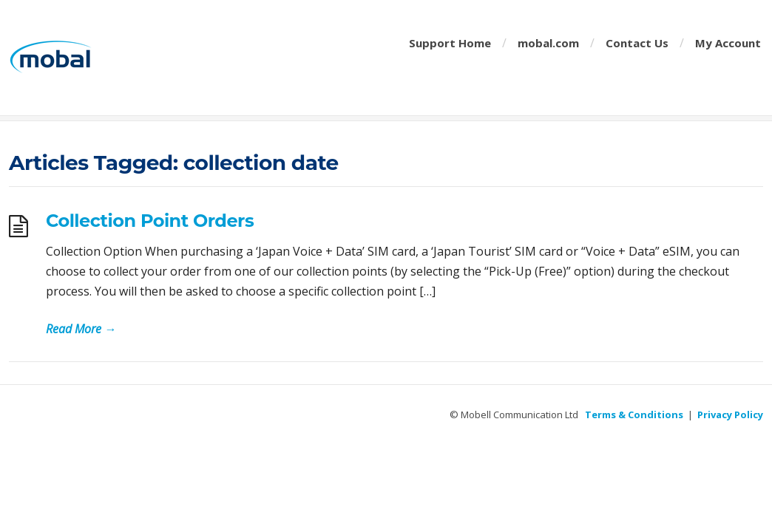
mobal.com (548, 43)
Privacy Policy (730, 415)
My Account (728, 43)
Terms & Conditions (634, 415)
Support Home (450, 43)
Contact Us (637, 43)
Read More (81, 329)
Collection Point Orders (150, 221)
